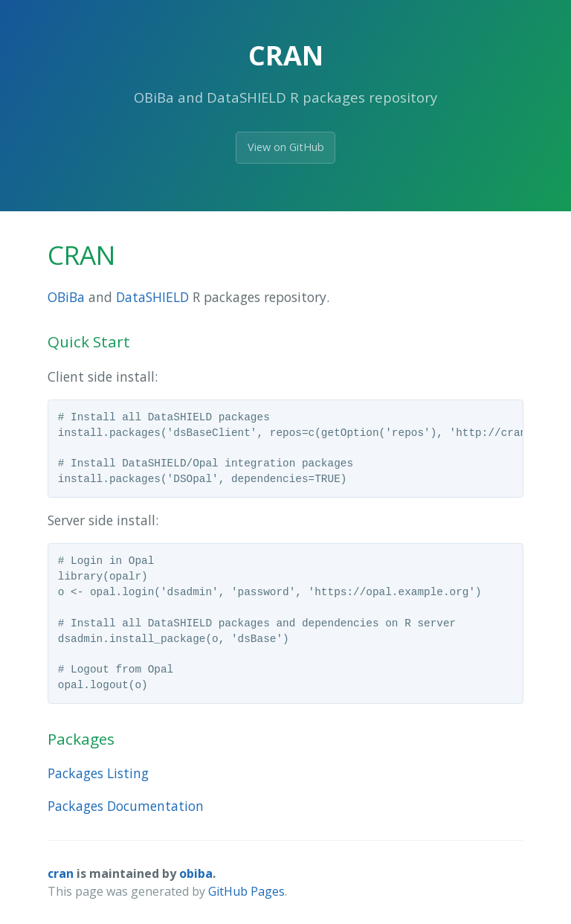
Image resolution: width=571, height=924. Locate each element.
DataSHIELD (152, 297)
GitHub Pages (246, 891)
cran (61, 873)
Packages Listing (98, 773)
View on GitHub (286, 147)
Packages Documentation (126, 806)
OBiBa (66, 297)
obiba (196, 873)
